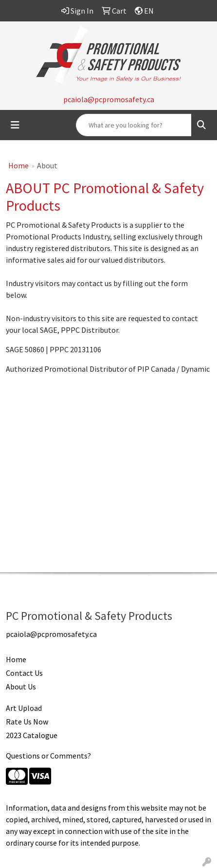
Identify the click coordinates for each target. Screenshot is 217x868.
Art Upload (24, 708)
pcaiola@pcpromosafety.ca (109, 99)
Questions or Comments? (48, 756)
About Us (21, 687)
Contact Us (24, 673)
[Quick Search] (134, 125)
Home (18, 165)
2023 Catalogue (32, 735)
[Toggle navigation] (15, 125)
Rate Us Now (27, 722)
